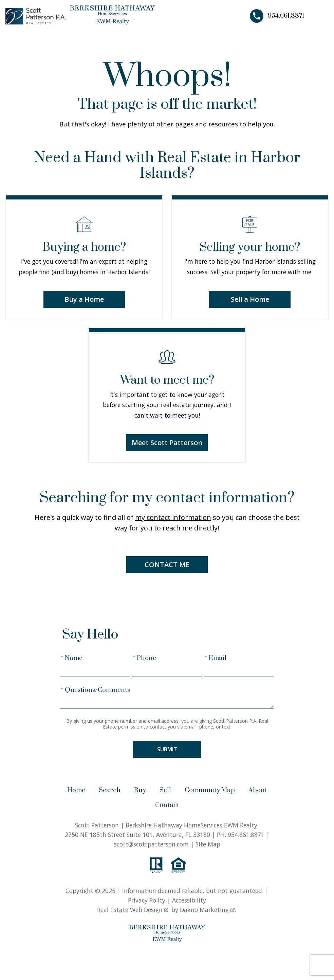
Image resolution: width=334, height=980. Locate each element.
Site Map (208, 844)
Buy (140, 790)
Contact (167, 805)
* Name (71, 658)
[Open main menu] (320, 16)
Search (110, 790)
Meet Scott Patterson (167, 443)
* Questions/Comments (95, 690)
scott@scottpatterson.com (151, 844)
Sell (165, 790)
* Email (215, 658)
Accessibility (189, 900)
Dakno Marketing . (208, 910)
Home (76, 790)
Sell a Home (250, 299)
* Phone (144, 658)
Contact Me (167, 565)
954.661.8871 (246, 835)
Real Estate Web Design (133, 910)
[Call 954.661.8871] (277, 16)
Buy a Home (84, 299)
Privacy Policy (147, 900)
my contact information (173, 517)
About (258, 790)
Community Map (210, 790)
